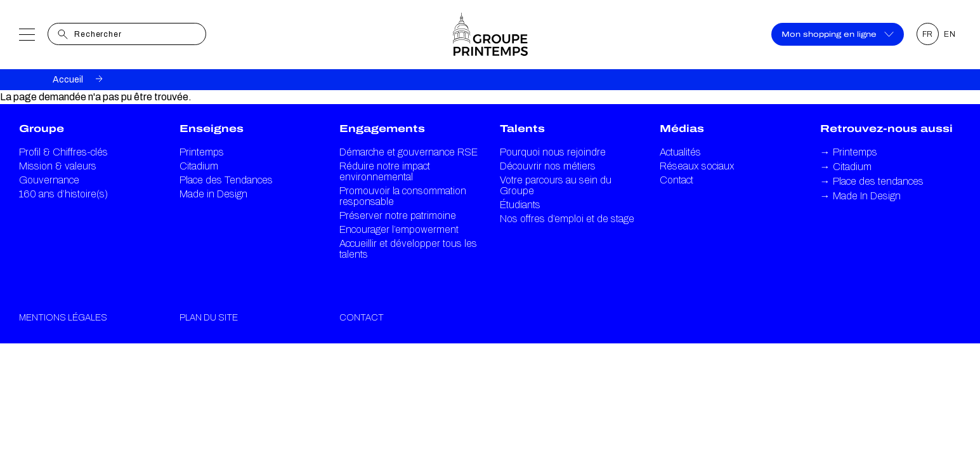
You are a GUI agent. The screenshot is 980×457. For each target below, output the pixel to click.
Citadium (199, 166)
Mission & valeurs (58, 166)
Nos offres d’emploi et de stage (567, 219)
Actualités (680, 152)
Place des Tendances (226, 180)
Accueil (68, 80)
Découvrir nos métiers (548, 166)
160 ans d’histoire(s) (63, 194)
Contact (676, 180)
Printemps (202, 152)
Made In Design (860, 196)
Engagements (382, 129)
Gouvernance (49, 180)
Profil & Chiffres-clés (63, 152)
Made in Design (213, 194)
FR (928, 34)
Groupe (42, 129)
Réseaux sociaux (697, 166)
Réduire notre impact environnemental (385, 171)
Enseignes (212, 129)
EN (950, 34)
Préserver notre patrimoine (398, 215)
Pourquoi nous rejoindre (553, 152)
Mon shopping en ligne (838, 34)
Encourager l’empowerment (399, 229)
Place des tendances (872, 181)
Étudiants (520, 205)
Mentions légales (63, 318)
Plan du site (209, 318)
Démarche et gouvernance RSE (408, 152)
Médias (682, 129)
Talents (522, 129)
